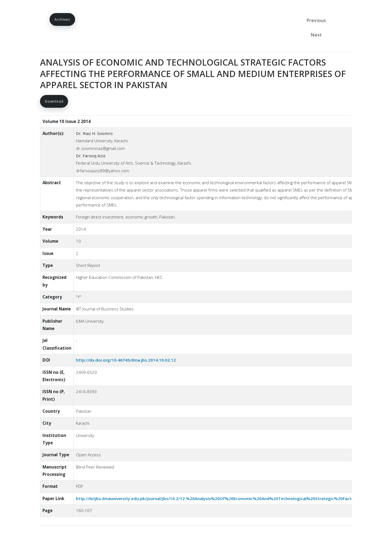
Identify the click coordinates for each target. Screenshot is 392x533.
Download (54, 101)
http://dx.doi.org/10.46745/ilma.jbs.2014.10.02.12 (126, 360)
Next (316, 35)
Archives (62, 19)
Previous (316, 20)
